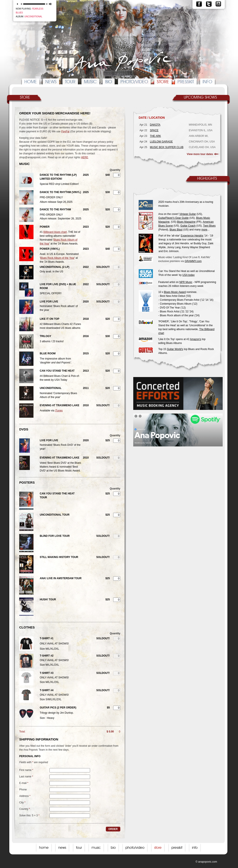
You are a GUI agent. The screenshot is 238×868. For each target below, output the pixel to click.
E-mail (24, 783)
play (18, 4)
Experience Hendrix (192, 236)
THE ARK (155, 136)
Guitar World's (175, 349)
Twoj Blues (209, 226)
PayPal (65, 131)
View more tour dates (200, 154)
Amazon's (195, 339)
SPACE (154, 130)
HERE (85, 157)
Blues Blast (176, 230)
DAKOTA (155, 125)
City (22, 802)
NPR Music (186, 282)
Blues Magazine (186, 222)
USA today (188, 275)
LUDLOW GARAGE (161, 142)
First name (26, 770)
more (204, 230)
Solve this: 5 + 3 (29, 815)
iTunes (59, 411)
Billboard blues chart (55, 232)
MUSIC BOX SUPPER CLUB (167, 147)
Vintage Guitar (188, 214)
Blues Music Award (175, 292)
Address (25, 796)
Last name (26, 777)
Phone (23, 790)
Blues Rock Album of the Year (57, 258)
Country (25, 809)
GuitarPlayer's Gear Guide (173, 218)
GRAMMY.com (193, 261)
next (47, 4)
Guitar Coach (188, 226)
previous (21, 4)
